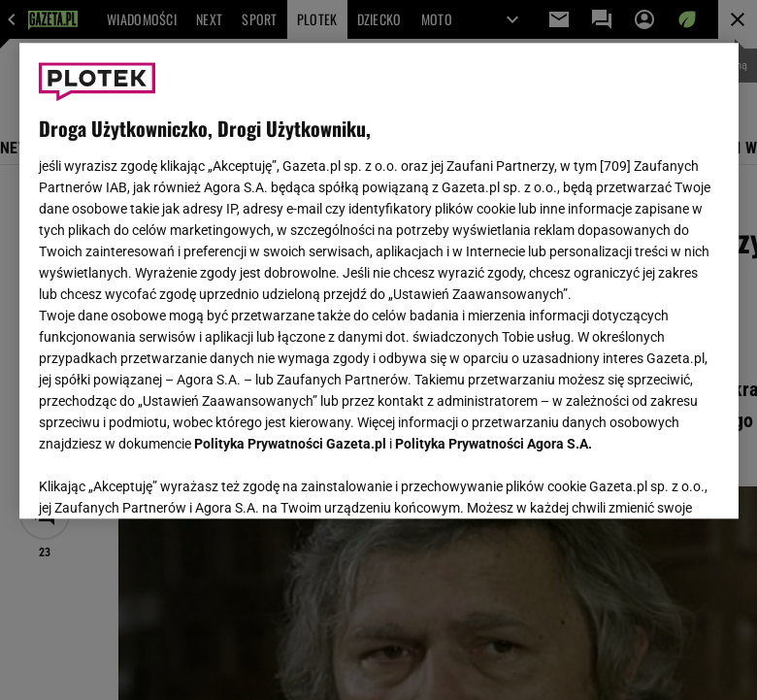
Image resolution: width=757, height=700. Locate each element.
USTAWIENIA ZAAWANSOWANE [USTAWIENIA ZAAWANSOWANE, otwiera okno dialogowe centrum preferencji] (165, 480)
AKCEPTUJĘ (653, 481)
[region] (379, 281)
